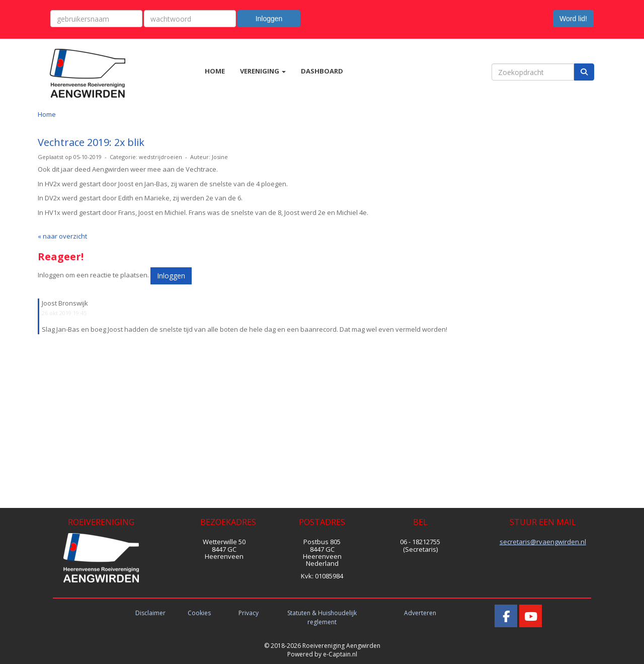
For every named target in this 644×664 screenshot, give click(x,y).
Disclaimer (150, 613)
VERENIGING (263, 71)
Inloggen (269, 19)
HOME (215, 71)
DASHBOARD (322, 71)
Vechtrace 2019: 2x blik (91, 142)
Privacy (249, 613)
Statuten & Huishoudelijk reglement (322, 617)
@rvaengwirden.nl (543, 542)
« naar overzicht (62, 236)
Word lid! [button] (573, 19)
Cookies (199, 613)
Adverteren (420, 613)
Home (47, 114)
